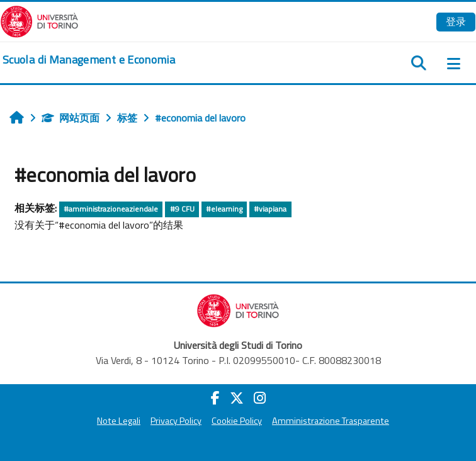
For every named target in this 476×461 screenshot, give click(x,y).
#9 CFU (182, 209)
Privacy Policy (176, 421)
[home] (89, 60)
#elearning (224, 209)
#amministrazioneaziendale (111, 209)
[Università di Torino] (39, 20)
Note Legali (119, 421)
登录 (456, 21)
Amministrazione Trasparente (331, 421)
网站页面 (71, 118)
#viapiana (270, 209)
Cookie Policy (237, 421)
